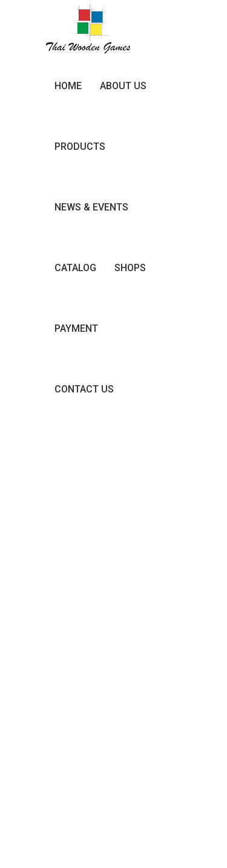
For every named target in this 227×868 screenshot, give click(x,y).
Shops (130, 268)
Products (80, 146)
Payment (76, 328)
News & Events (91, 207)
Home (68, 86)
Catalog (75, 268)
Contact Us (84, 389)
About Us (123, 86)
